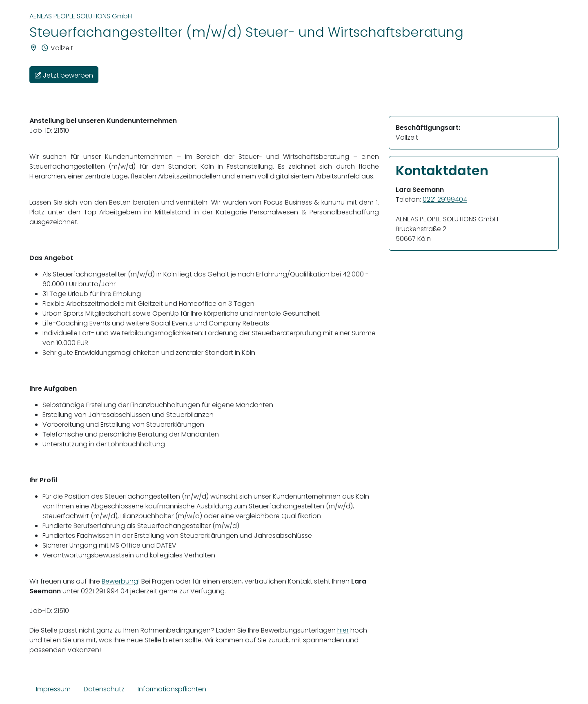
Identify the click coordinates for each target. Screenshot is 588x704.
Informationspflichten (172, 689)
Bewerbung (120, 581)
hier (343, 630)
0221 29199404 (445, 199)
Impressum (53, 689)
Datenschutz (104, 689)
